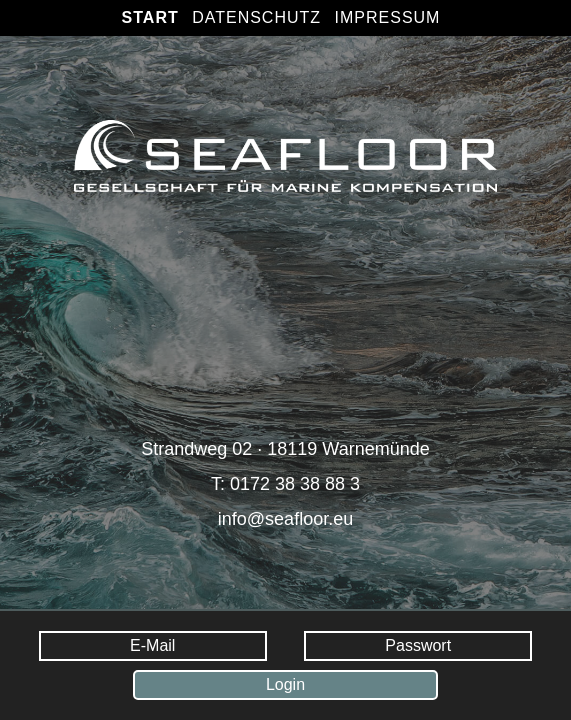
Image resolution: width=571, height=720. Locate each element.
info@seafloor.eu (285, 519)
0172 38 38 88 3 (295, 484)
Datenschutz (256, 17)
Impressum (388, 17)
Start (150, 17)
